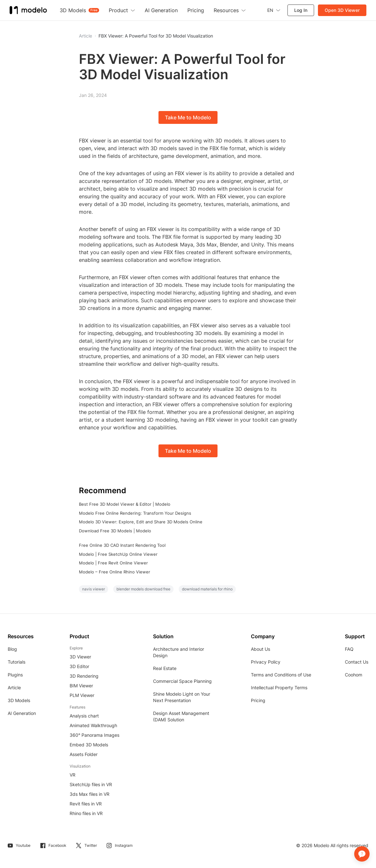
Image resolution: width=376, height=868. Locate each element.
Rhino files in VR (86, 813)
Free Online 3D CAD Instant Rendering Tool (122, 545)
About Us (261, 649)
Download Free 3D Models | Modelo (115, 531)
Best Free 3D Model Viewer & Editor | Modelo (125, 504)
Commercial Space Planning (182, 681)
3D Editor (79, 666)
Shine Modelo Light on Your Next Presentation (182, 697)
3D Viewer (80, 657)
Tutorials (17, 662)
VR (73, 775)
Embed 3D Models (89, 745)
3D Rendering (84, 676)
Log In (301, 10)
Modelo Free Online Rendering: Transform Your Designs (135, 513)
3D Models (19, 700)
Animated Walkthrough (93, 725)
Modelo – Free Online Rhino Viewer (115, 572)
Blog (12, 649)
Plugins (15, 675)
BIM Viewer (81, 686)
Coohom (354, 675)
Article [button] (85, 36)
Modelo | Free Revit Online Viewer (113, 563)
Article (14, 688)
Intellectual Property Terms (279, 688)
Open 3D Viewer (342, 10)
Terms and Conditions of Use (281, 675)
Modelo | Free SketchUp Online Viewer (118, 554)
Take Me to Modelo (188, 117)
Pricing (258, 700)
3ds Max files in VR (90, 794)
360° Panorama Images (94, 735)
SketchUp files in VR (91, 784)
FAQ (349, 649)
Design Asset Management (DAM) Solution (181, 716)
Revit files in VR (86, 804)
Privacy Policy (266, 662)
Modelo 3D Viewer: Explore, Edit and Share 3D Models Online (141, 522)
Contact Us (357, 662)
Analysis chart (84, 716)
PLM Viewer (82, 695)
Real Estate (165, 668)
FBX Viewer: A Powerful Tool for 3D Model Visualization (156, 36)
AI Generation (22, 713)
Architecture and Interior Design (179, 652)
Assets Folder (84, 754)
